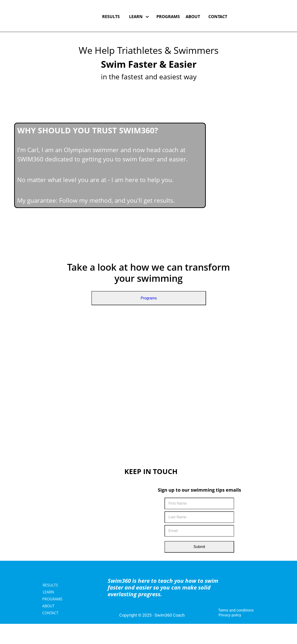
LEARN (139, 16)
